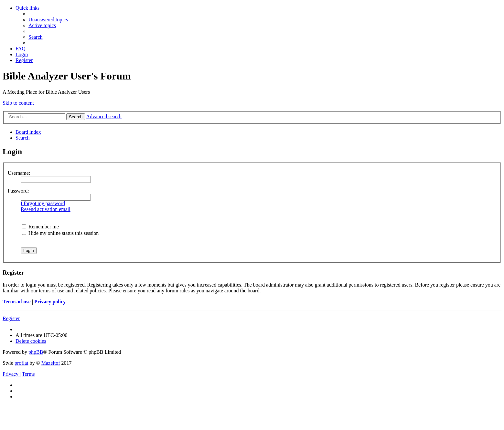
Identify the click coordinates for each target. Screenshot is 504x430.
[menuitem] (48, 20)
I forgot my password (43, 203)
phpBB (36, 352)
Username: (19, 173)
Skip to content (18, 103)
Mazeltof (51, 363)
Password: (18, 191)
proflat (21, 363)
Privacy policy (50, 302)
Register (11, 318)
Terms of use (17, 302)
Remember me (40, 227)
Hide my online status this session (60, 233)
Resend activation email (46, 209)
